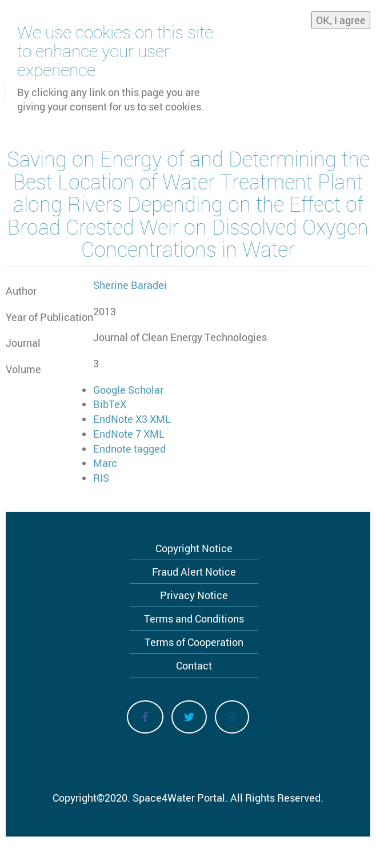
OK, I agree (341, 15)
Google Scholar (128, 390)
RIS (101, 478)
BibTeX (110, 404)
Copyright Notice (194, 548)
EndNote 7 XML (129, 434)
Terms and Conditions (194, 619)
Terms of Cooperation (194, 642)
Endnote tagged (129, 449)
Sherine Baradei (130, 285)
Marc (105, 463)
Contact (194, 665)
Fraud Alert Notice (194, 572)
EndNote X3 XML (132, 419)
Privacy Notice (194, 595)
